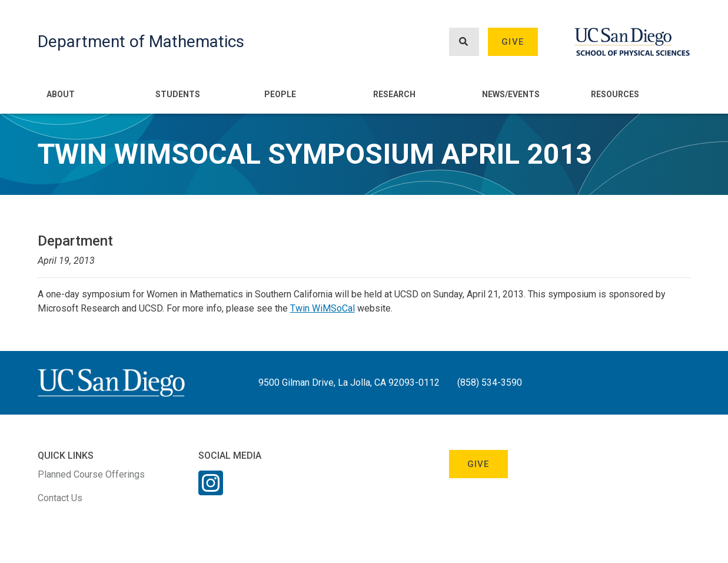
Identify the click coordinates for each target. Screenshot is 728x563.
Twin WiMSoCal (323, 308)
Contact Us (60, 498)
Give (513, 42)
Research (394, 94)
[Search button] (464, 42)
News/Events (511, 94)
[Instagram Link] (211, 491)
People (280, 94)
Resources (615, 94)
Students (178, 94)
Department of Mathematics (141, 42)
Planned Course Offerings (91, 474)
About (61, 94)
